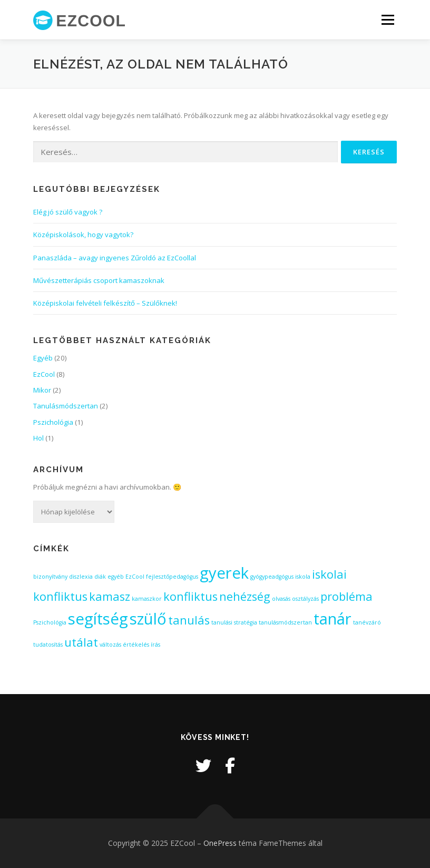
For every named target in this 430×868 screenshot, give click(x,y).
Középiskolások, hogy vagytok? (83, 235)
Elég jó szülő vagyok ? (68, 212)
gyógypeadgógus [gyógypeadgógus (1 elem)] (272, 577)
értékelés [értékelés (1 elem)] (136, 645)
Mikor (42, 390)
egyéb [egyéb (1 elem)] (116, 577)
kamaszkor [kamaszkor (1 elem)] (147, 599)
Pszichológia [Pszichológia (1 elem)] (50, 622)
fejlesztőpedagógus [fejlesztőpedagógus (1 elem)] (172, 577)
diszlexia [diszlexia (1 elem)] (81, 577)
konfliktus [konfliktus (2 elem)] (190, 596)
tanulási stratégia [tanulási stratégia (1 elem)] (234, 622)
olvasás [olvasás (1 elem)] (281, 599)
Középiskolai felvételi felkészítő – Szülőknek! (105, 303)
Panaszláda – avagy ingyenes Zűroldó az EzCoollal (115, 258)
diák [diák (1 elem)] (100, 577)
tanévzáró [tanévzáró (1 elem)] (367, 622)
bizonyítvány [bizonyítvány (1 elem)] (50, 577)
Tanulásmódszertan (66, 406)
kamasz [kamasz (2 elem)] (110, 596)
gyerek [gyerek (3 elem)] (224, 573)
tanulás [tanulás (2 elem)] (189, 620)
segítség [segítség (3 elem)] (98, 619)
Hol (38, 438)
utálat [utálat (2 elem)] (81, 642)
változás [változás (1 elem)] (110, 645)
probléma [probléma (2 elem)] (346, 596)
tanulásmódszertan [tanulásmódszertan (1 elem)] (285, 622)
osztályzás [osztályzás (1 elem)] (305, 599)
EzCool (44, 374)
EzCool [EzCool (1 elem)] (135, 577)
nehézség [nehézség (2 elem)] (245, 596)
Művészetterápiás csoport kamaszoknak (99, 280)
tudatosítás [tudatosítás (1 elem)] (48, 645)
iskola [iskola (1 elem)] (303, 577)
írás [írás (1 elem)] (155, 645)
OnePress (220, 843)
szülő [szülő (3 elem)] (148, 619)
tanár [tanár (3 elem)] (333, 619)
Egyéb (43, 358)
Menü (388, 19)
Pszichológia (53, 422)
